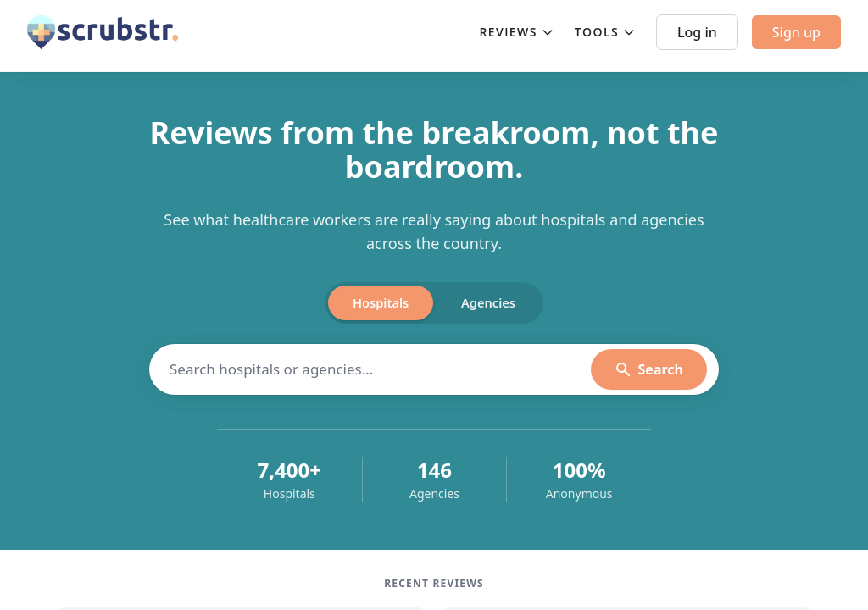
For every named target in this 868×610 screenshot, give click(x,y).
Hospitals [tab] (369, 304)
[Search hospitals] (380, 372)
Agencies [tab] (500, 304)
